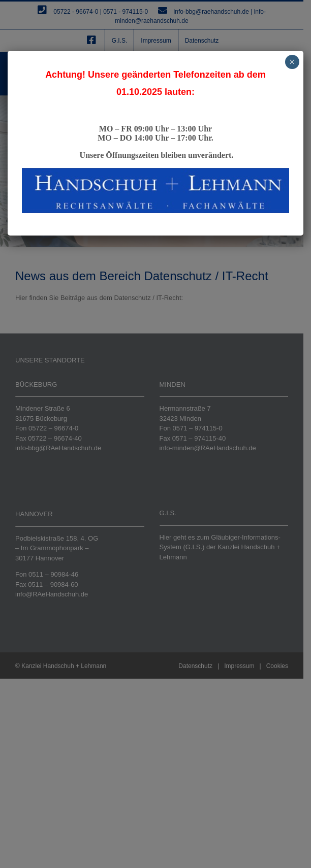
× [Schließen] (292, 62)
